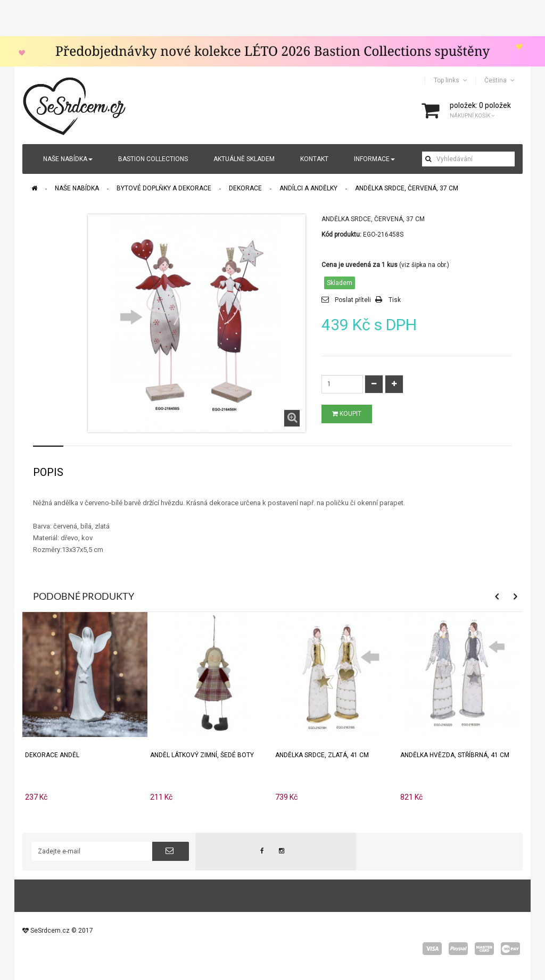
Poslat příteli (353, 300)
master (484, 949)
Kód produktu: (341, 234)
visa (432, 949)
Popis (48, 472)
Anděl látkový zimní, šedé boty (202, 755)
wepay (510, 949)
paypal (458, 949)
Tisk (395, 300)
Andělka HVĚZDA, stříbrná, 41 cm (455, 755)
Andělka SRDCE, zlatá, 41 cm (322, 755)
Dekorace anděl (52, 755)
